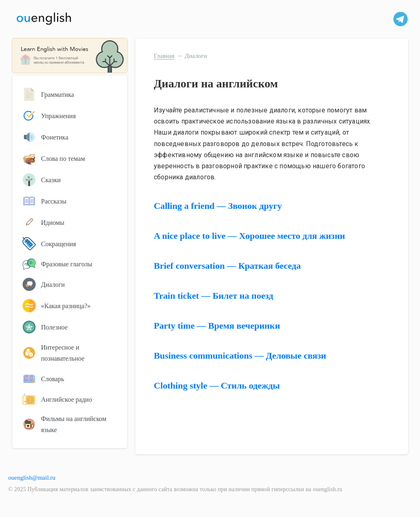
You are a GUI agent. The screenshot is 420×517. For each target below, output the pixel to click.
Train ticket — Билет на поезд (213, 296)
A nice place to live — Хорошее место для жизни (249, 236)
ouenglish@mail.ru (32, 478)
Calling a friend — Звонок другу (218, 206)
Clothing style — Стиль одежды (217, 385)
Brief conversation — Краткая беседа (227, 266)
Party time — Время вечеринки (217, 326)
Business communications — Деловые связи (240, 356)
